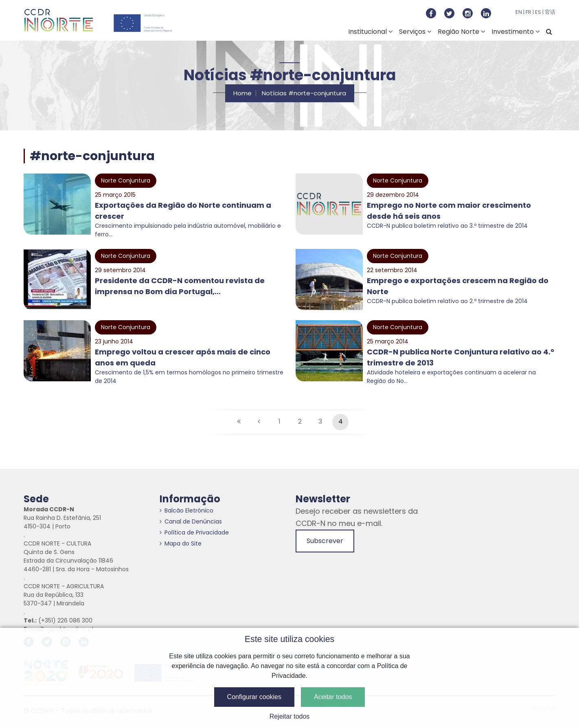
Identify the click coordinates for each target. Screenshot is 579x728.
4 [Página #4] (341, 421)
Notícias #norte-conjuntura (304, 93)
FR (529, 12)
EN (519, 12)
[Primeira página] (239, 422)
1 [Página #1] (280, 421)
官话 (550, 12)
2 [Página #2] (300, 421)
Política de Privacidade (194, 532)
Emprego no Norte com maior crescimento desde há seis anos (449, 211)
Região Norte (461, 32)
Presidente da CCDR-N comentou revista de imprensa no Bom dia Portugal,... (180, 286)
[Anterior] (259, 422)
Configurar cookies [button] (254, 697)
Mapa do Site (181, 543)
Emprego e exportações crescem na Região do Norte (458, 286)
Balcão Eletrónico (186, 510)
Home (242, 93)
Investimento (515, 32)
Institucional (370, 32)
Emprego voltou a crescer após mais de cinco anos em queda (183, 357)
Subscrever (325, 541)
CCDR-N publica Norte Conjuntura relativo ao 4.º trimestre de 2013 (461, 357)
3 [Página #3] (320, 421)
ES (538, 12)
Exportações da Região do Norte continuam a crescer (183, 211)
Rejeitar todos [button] (290, 716)
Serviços (415, 32)
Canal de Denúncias (191, 521)
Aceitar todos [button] (333, 697)
